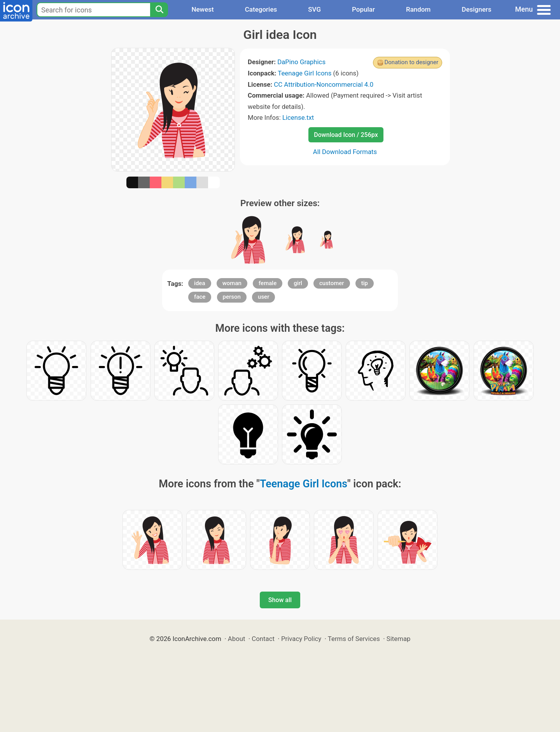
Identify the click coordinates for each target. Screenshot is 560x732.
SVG (314, 9)
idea (199, 283)
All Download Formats (345, 152)
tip (365, 283)
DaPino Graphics (301, 62)
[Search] (159, 10)
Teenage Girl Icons (304, 73)
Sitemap (399, 639)
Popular (363, 9)
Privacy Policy (301, 639)
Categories (261, 9)
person (232, 297)
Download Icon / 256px (346, 135)
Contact (263, 639)
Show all (280, 600)
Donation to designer (411, 62)
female (268, 283)
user (263, 297)
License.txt (298, 117)
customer (332, 283)
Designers (476, 9)
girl (298, 283)
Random (418, 9)
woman (232, 283)
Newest (202, 9)
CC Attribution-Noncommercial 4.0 (324, 84)
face (200, 297)
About (237, 639)
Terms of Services (354, 639)
